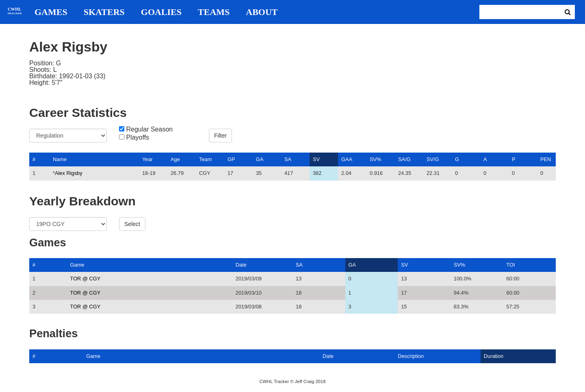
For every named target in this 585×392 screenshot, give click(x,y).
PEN (546, 159)
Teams (214, 12)
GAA (347, 159)
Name (60, 159)
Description (411, 356)
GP (231, 159)
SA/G (404, 159)
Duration (494, 356)
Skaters (104, 12)
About (262, 12)
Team (205, 159)
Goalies (161, 12)
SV (316, 159)
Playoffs (138, 138)
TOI (510, 265)
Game (77, 265)
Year (147, 159)
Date (241, 265)
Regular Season (149, 129)
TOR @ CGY (86, 279)
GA (260, 159)
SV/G (433, 159)
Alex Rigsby (69, 173)
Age (175, 159)
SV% (375, 159)
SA (288, 159)
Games (51, 12)
